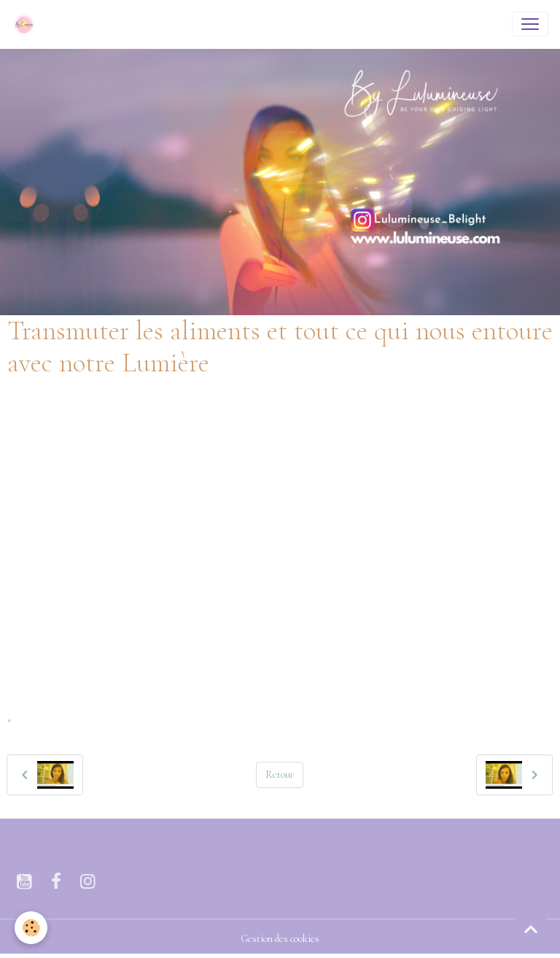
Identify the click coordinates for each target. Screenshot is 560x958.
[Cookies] (31, 928)
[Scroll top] (531, 929)
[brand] (27, 24)
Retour (280, 774)
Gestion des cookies (280, 939)
